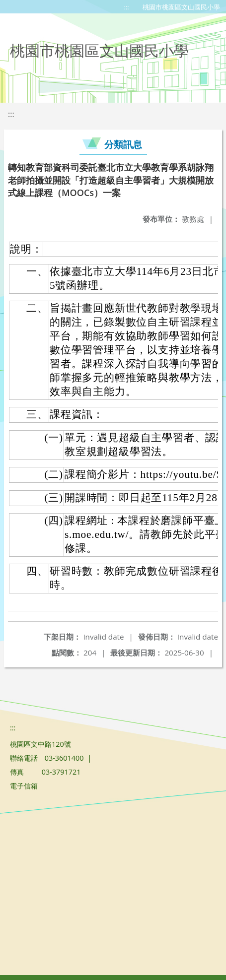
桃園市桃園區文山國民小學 (181, 7)
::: (127, 7)
